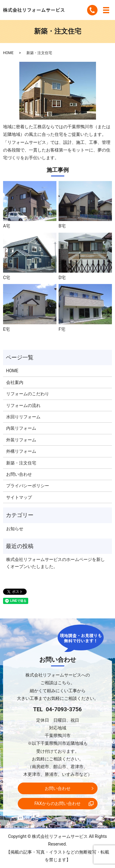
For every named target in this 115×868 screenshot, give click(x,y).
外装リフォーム (21, 440)
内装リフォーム (21, 428)
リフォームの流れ (23, 405)
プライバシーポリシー (28, 486)
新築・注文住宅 (21, 463)
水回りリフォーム (23, 417)
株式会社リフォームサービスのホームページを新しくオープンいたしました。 (56, 563)
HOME (8, 53)
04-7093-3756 (64, 709)
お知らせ (15, 529)
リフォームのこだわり (28, 394)
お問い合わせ (19, 474)
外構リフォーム (21, 451)
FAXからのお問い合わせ (57, 803)
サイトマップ (19, 497)
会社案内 (15, 382)
